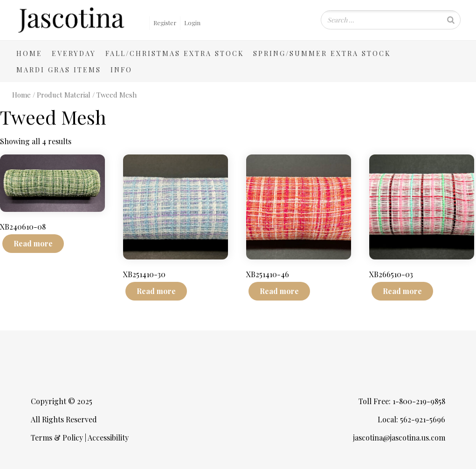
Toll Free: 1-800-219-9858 (402, 401)
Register (165, 23)
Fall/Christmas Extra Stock (175, 53)
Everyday (74, 53)
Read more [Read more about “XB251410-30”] (156, 291)
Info (121, 70)
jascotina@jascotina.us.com (399, 437)
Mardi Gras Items (59, 70)
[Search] (451, 20)
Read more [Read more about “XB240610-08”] (33, 243)
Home (29, 53)
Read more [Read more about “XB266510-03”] (402, 291)
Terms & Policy (57, 437)
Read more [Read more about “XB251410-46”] (279, 291)
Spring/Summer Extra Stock (322, 53)
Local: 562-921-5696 (411, 419)
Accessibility (108, 437)
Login (192, 23)
